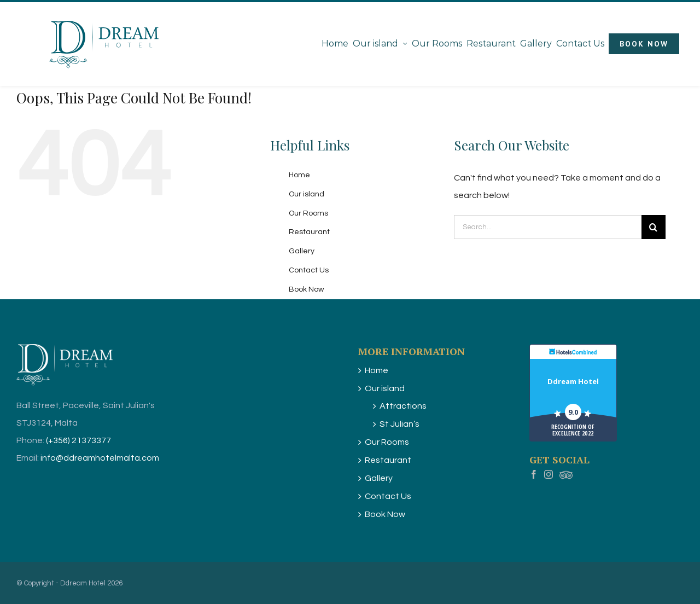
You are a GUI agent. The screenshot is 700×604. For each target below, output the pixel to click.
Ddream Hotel (573, 381)
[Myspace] (566, 476)
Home (299, 175)
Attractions (403, 406)
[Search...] (548, 227)
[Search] (654, 227)
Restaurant (309, 232)
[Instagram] (549, 476)
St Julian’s (399, 424)
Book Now (306, 289)
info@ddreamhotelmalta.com (100, 458)
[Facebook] (534, 476)
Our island (307, 194)
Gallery (302, 251)
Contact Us (309, 270)
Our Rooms (308, 213)
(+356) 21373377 (78, 440)
